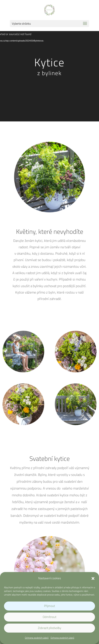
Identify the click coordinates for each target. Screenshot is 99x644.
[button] (93, 578)
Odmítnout (49, 617)
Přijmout (49, 606)
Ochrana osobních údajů (37, 638)
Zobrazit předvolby (49, 628)
